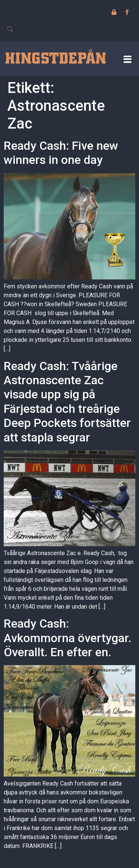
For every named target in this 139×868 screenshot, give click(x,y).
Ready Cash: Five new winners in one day (61, 153)
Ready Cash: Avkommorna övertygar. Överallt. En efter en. (67, 638)
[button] (127, 59)
